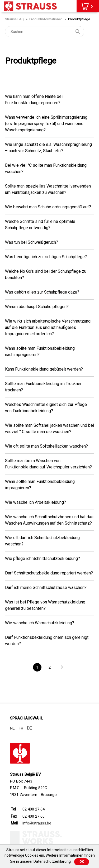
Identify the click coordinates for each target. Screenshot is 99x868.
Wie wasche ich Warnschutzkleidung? (40, 623)
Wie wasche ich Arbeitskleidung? (36, 502)
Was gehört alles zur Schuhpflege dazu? (42, 292)
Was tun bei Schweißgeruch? (32, 242)
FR (21, 728)
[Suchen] (45, 32)
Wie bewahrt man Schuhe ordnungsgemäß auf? (48, 207)
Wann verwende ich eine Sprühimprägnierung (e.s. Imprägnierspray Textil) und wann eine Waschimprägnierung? (46, 124)
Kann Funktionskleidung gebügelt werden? (44, 369)
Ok (82, 862)
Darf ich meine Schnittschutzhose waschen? (46, 588)
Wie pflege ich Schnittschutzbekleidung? (43, 558)
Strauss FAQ (14, 19)
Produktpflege (79, 19)
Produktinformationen (46, 19)
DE (29, 728)
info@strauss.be (37, 823)
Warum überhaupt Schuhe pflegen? (37, 307)
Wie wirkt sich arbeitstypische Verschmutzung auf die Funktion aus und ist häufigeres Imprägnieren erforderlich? (48, 327)
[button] (62, 667)
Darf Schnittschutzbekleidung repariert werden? (49, 573)
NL (12, 728)
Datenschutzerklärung (52, 861)
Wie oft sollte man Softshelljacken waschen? (46, 446)
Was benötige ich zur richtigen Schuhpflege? (46, 257)
